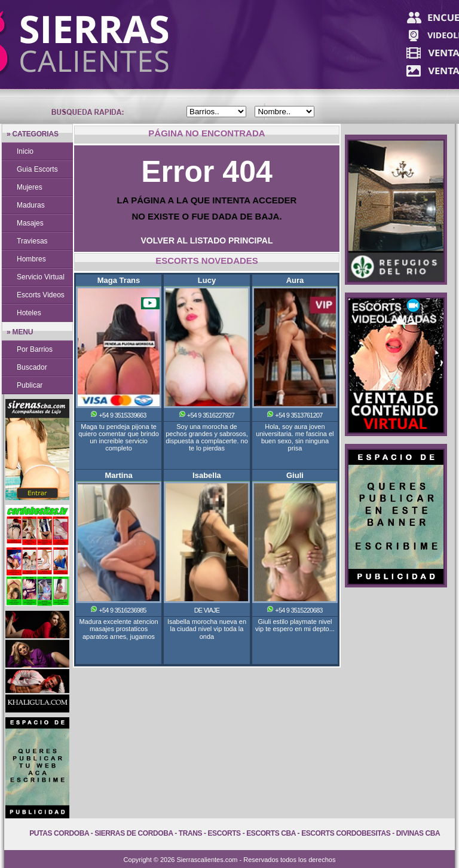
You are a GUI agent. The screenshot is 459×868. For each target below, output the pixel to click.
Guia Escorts (37, 169)
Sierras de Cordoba (134, 833)
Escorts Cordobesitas (346, 833)
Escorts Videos (41, 295)
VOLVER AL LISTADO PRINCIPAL (207, 240)
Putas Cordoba (59, 833)
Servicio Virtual (41, 277)
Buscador (32, 367)
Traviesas (32, 241)
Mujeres (30, 187)
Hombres (31, 259)
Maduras (31, 205)
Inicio (25, 151)
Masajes (30, 223)
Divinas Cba (418, 833)
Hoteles (29, 313)
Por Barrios (35, 349)
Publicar (30, 385)
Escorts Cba (271, 833)
